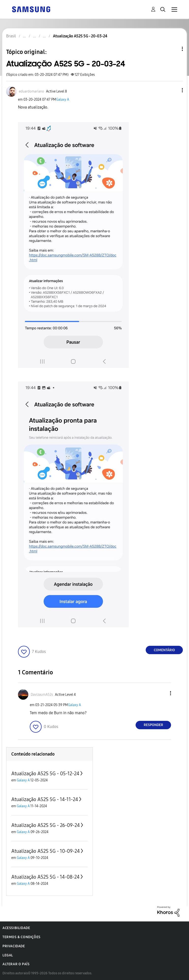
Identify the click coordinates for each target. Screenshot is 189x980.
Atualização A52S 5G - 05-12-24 (45, 774)
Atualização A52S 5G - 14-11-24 (45, 799)
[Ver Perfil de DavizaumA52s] (42, 695)
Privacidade (14, 946)
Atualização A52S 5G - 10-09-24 (46, 851)
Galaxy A (63, 100)
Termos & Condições (22, 937)
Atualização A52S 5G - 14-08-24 (45, 877)
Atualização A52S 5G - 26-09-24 (46, 825)
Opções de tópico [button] (174, 49)
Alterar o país (16, 964)
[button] (174, 90)
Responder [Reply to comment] (153, 725)
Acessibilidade (16, 928)
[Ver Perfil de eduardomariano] (31, 91)
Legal (8, 955)
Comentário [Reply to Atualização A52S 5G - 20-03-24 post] (164, 650)
